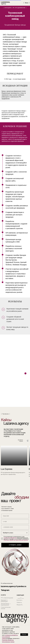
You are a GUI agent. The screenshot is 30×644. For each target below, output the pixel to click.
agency (4, 4)
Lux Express (7, 469)
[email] (15, 522)
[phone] (15, 527)
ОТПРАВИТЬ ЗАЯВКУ (15, 545)
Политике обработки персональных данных (16, 540)
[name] (15, 516)
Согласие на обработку (10, 538)
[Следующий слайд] (25, 373)
